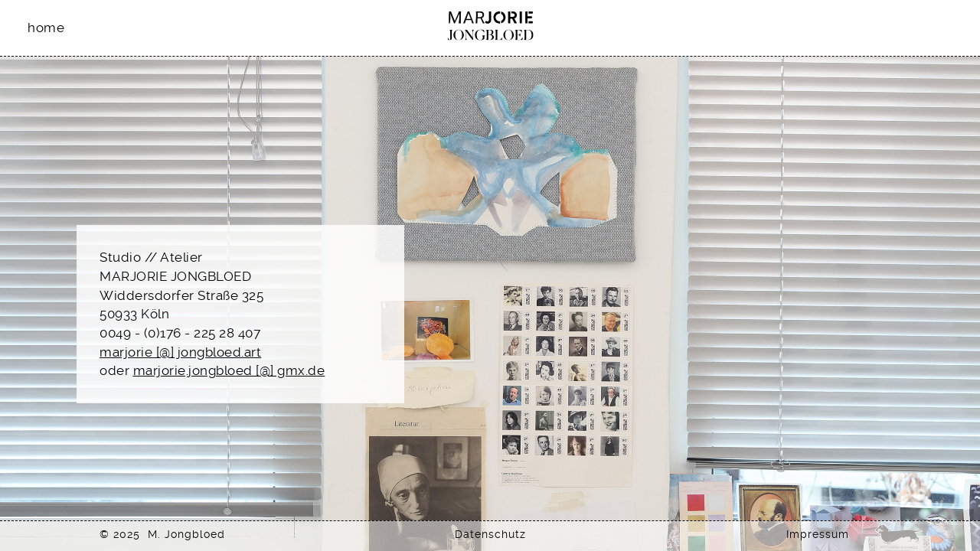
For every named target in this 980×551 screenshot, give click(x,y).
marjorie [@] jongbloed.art (180, 352)
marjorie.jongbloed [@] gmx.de (229, 370)
